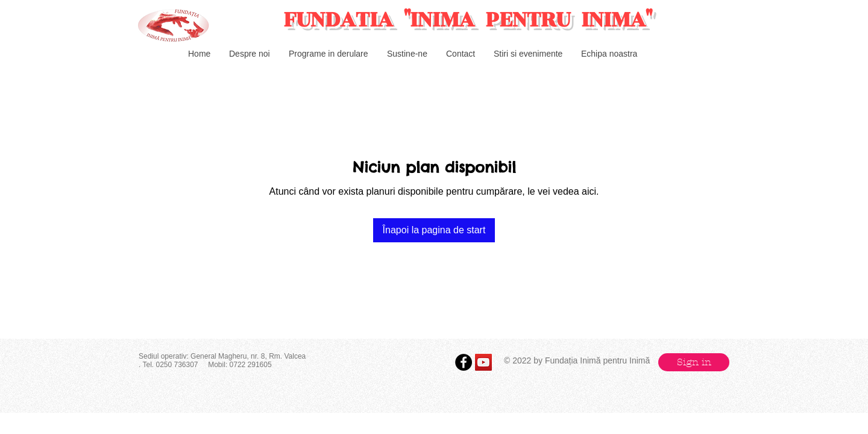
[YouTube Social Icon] (483, 362)
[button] (694, 362)
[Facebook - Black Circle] (464, 362)
